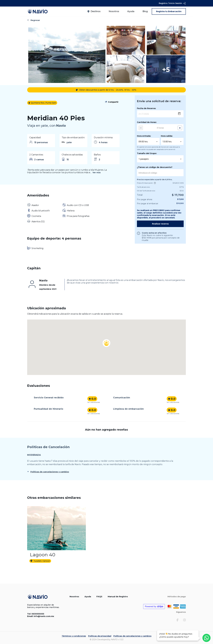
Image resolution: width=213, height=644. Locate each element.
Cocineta (36, 216)
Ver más (97, 173)
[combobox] (148, 142)
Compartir (113, 102)
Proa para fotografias (78, 216)
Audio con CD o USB (78, 205)
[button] (106, 339)
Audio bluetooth (41, 211)
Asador (35, 205)
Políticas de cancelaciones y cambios (50, 472)
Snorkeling (37, 248)
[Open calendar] (179, 114)
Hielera (71, 211)
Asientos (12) (38, 222)
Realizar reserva (160, 224)
